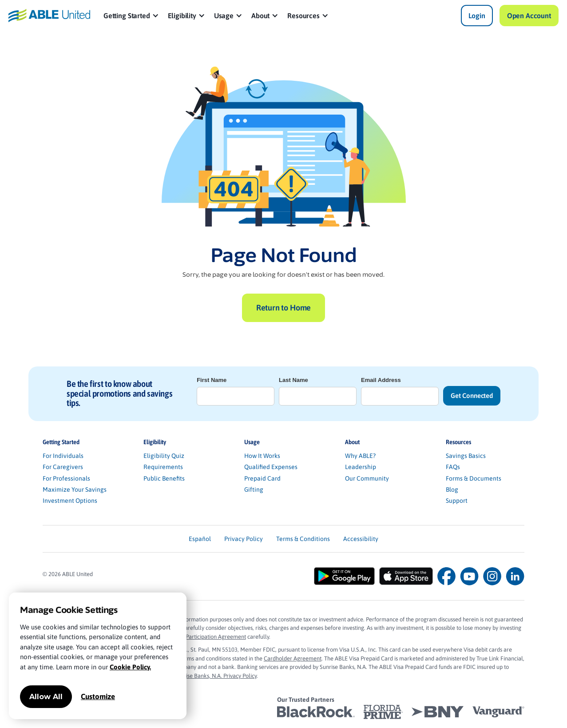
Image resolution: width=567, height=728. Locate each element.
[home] (49, 16)
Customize (98, 696)
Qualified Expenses (271, 467)
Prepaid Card (262, 478)
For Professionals (66, 478)
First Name (212, 380)
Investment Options (70, 501)
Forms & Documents (474, 478)
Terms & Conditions (303, 539)
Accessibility (361, 539)
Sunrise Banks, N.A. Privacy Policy (216, 676)
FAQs (453, 467)
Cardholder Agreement (293, 658)
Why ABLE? (360, 456)
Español (200, 539)
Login (477, 16)
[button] (131, 16)
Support (457, 501)
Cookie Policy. (130, 667)
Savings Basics (466, 456)
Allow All (46, 697)
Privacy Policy (244, 539)
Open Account (529, 16)
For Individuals (63, 456)
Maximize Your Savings (75, 489)
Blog (452, 489)
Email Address (381, 380)
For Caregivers (63, 467)
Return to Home (283, 308)
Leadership (361, 467)
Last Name (293, 380)
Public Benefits (164, 478)
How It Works (262, 456)
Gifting (254, 489)
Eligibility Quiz (164, 456)
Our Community (367, 478)
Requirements (163, 467)
